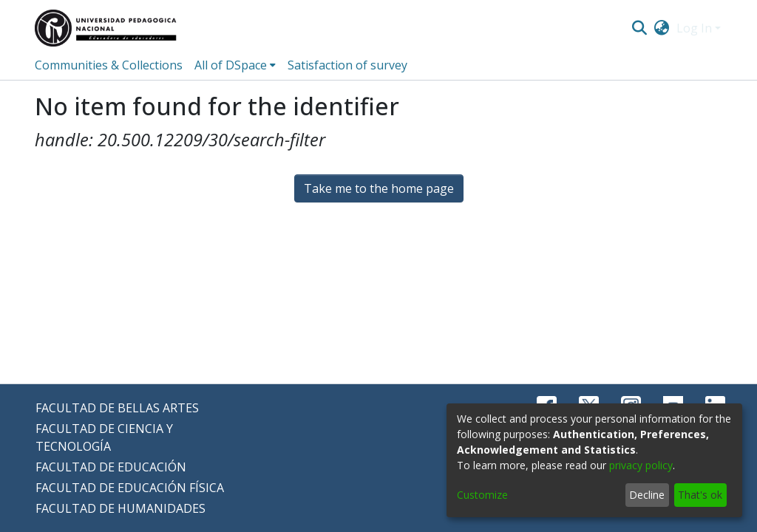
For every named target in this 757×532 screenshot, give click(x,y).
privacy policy (641, 465)
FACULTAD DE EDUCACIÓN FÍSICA (130, 488)
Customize (482, 495)
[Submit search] (639, 28)
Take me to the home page (379, 188)
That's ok (700, 495)
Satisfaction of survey (347, 65)
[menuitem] (662, 28)
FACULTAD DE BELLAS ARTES (117, 408)
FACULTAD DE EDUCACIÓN (111, 467)
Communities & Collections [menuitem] (109, 65)
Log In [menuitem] (694, 28)
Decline (647, 495)
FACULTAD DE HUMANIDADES (120, 508)
